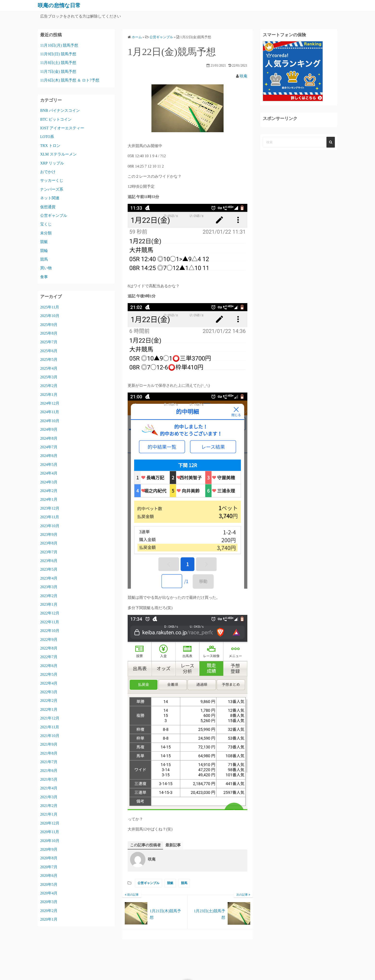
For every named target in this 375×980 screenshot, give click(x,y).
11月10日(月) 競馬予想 (59, 45)
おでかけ (48, 172)
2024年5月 (49, 464)
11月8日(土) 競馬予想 (58, 63)
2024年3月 (49, 482)
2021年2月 (49, 805)
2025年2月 (49, 386)
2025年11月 (50, 307)
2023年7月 (49, 552)
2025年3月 (49, 377)
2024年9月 (49, 429)
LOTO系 (47, 137)
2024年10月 (50, 421)
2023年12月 (50, 508)
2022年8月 (49, 648)
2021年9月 (49, 744)
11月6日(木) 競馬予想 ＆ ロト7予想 (70, 80)
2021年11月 (50, 727)
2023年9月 (49, 534)
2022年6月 (49, 665)
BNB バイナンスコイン (60, 110)
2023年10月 (50, 526)
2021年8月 (49, 753)
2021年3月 (49, 797)
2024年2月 (49, 490)
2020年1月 (49, 919)
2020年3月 (49, 902)
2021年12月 (50, 718)
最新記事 (173, 845)
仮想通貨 (48, 207)
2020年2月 (49, 910)
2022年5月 (49, 674)
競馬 (184, 883)
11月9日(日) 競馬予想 (58, 54)
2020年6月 (49, 876)
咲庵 (244, 76)
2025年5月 (49, 359)
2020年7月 (49, 867)
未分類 (46, 233)
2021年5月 (49, 779)
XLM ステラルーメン (58, 154)
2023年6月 (49, 561)
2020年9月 (49, 849)
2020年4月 (49, 893)
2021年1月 (49, 814)
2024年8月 (49, 438)
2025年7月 (49, 342)
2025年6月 (49, 351)
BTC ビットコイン (56, 119)
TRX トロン (50, 145)
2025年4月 (49, 368)
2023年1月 (49, 604)
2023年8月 (49, 543)
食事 (44, 277)
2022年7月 (49, 657)
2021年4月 (49, 788)
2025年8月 (49, 333)
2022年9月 (49, 639)
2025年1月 (49, 394)
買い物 (46, 268)
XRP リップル (52, 163)
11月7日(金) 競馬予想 (58, 71)
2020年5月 (49, 884)
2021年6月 (49, 771)
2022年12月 (50, 613)
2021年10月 (50, 735)
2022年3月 (49, 692)
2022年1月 (49, 709)
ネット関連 (50, 198)
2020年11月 (50, 832)
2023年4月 (49, 578)
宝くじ (46, 224)
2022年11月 (50, 622)
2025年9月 (49, 324)
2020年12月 (50, 823)
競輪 (44, 250)
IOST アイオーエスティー (62, 128)
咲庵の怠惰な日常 (61, 5)
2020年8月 (49, 858)
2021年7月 (49, 762)
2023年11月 (50, 517)
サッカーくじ (52, 180)
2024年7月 (49, 447)
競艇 (170, 883)
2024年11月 (50, 412)
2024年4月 (49, 473)
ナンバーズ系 (52, 189)
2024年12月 (50, 403)
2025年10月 (50, 316)
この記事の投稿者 (145, 845)
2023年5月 (49, 569)
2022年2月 (49, 701)
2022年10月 (50, 631)
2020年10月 (50, 840)
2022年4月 (49, 683)
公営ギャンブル (148, 883)
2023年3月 (49, 587)
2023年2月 (49, 596)
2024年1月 (49, 499)
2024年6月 (49, 456)
